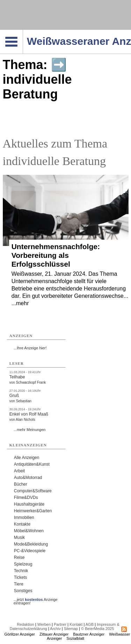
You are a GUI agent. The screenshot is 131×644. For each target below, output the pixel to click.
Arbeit (19, 471)
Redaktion (26, 624)
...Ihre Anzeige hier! (30, 348)
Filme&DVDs (26, 498)
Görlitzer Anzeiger (20, 634)
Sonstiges (23, 591)
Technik (21, 571)
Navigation (23, 32)
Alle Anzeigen (27, 458)
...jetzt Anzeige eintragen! (36, 600)
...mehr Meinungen (30, 430)
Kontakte (22, 524)
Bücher (21, 484)
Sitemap (71, 629)
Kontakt (76, 624)
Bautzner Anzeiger (89, 634)
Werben (44, 624)
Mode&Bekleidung (31, 544)
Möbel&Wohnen (29, 531)
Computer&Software (33, 491)
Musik (19, 537)
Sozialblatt (75, 638)
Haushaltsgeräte (29, 504)
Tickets (21, 577)
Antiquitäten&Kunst (32, 464)
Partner (60, 624)
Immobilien (24, 518)
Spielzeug (23, 564)
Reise (19, 557)
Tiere (19, 584)
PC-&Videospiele (30, 551)
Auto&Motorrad (28, 478)
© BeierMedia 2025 (97, 629)
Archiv (55, 629)
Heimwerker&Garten (33, 511)
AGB (90, 624)
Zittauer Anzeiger (54, 634)
